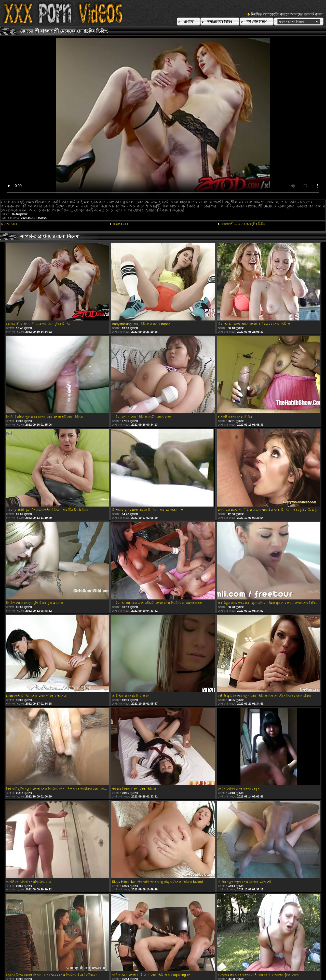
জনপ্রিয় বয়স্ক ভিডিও (220, 22)
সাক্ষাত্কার (11, 224)
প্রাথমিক (188, 22)
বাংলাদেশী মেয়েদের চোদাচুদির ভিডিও (244, 224)
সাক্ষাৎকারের (120, 224)
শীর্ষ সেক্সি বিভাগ (257, 22)
